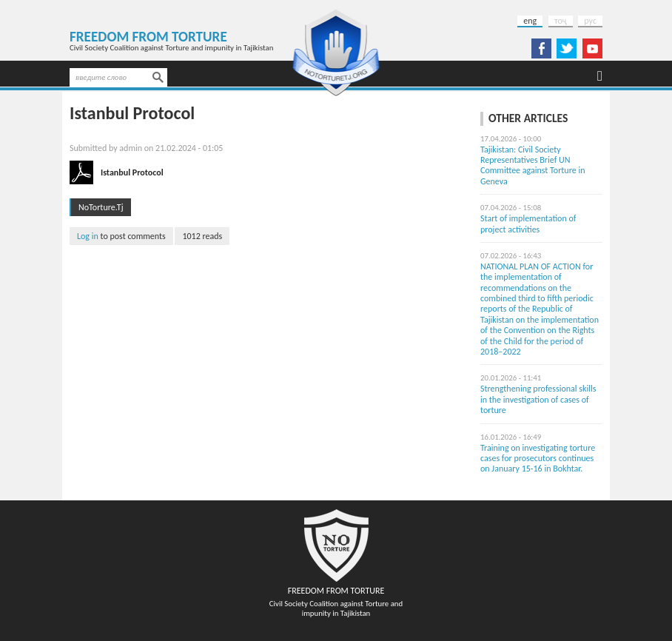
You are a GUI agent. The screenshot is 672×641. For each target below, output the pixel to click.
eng (530, 21)
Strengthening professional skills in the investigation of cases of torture (538, 399)
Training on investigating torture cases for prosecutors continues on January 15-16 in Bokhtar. (538, 459)
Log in (88, 236)
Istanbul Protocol (132, 172)
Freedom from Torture (148, 37)
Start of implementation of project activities (528, 224)
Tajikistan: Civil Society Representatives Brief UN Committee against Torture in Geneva (532, 165)
